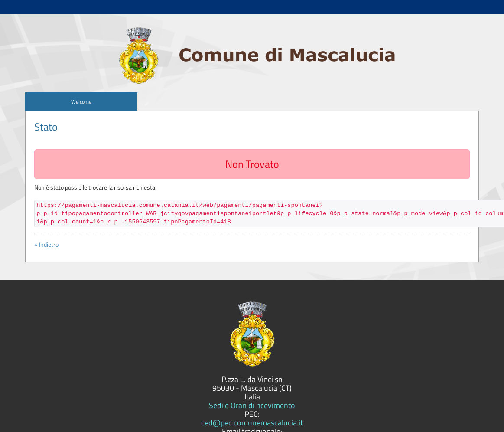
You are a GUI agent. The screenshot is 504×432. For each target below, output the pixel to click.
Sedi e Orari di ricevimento (252, 405)
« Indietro (46, 245)
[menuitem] (81, 102)
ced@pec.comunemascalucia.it (252, 423)
